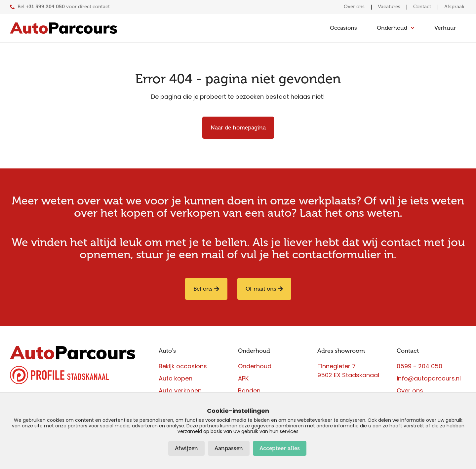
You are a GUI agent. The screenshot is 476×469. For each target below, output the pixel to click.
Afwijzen (186, 448)
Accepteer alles (280, 448)
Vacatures (388, 7)
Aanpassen (229, 448)
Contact (422, 7)
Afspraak (454, 7)
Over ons (353, 7)
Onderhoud (254, 351)
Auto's (167, 351)
